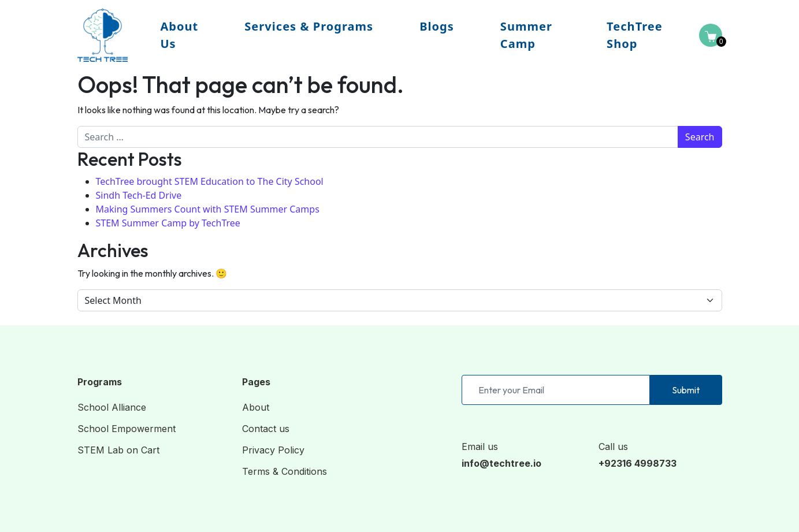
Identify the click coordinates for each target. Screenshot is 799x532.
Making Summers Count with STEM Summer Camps (208, 209)
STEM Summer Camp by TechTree (168, 223)
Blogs (437, 26)
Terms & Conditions (285, 471)
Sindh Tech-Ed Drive (139, 195)
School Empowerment (127, 429)
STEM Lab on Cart (118, 450)
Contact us (266, 429)
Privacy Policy (273, 450)
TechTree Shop (635, 35)
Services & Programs (309, 26)
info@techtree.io (501, 463)
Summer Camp (526, 35)
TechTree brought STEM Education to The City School (210, 181)
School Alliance (112, 407)
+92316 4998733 (638, 463)
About (256, 407)
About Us (179, 35)
